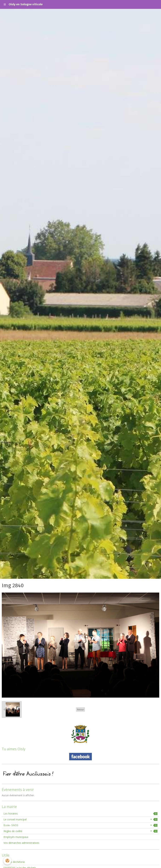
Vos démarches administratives (21, 843)
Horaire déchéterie (14, 862)
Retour (80, 709)
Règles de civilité (80, 831)
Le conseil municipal (80, 819)
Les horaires (80, 814)
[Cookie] (8, 861)
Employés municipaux (16, 837)
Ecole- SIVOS (80, 825)
